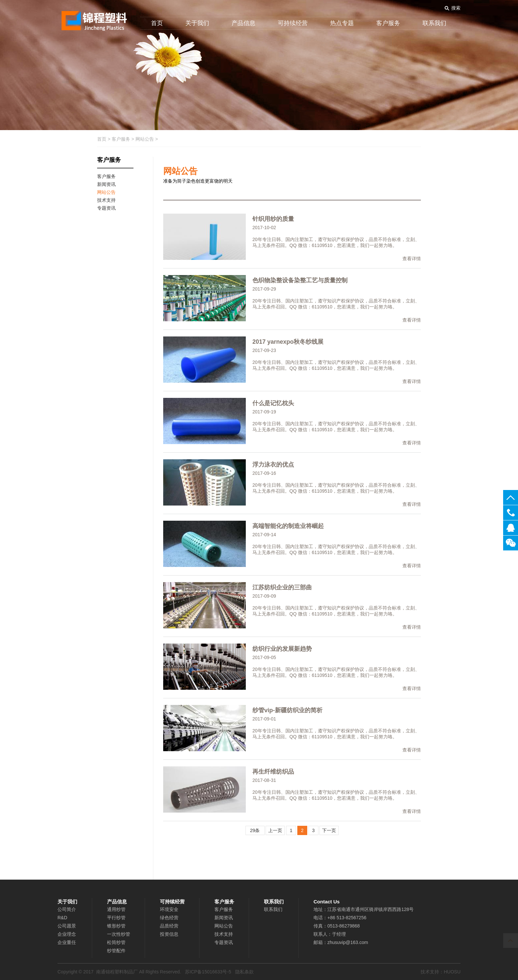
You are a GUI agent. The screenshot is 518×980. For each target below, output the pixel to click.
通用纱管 (116, 909)
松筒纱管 (116, 942)
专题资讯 (224, 942)
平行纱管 (116, 918)
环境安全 (169, 909)
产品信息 (243, 23)
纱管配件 (116, 951)
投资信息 (169, 934)
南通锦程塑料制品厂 (117, 972)
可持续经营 (293, 23)
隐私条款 (244, 972)
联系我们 (434, 23)
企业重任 (67, 942)
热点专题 (342, 23)
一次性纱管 (119, 934)
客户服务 (388, 23)
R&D (62, 918)
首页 (157, 23)
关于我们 (197, 23)
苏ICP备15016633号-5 (208, 972)
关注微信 (511, 543)
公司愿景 (67, 926)
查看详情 (412, 259)
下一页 (329, 830)
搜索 (456, 8)
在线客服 (511, 528)
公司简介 (67, 909)
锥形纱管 (116, 926)
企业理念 (67, 934)
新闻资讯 (224, 918)
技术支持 (224, 934)
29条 (255, 830)
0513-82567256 (511, 513)
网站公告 (145, 139)
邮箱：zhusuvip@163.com (341, 942)
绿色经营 (169, 918)
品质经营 (169, 926)
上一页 (275, 830)
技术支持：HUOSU (441, 972)
